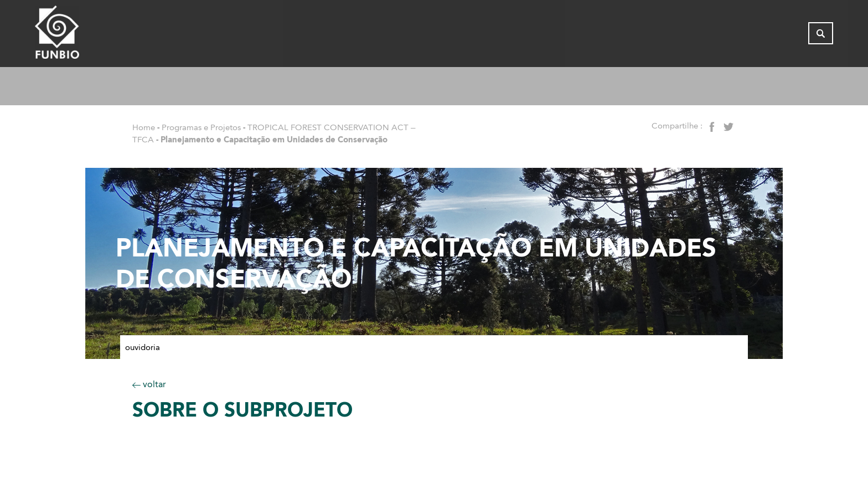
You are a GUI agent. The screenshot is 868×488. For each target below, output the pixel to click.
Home (144, 127)
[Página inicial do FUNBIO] (87, 36)
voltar (149, 384)
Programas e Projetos (201, 127)
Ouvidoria (143, 347)
